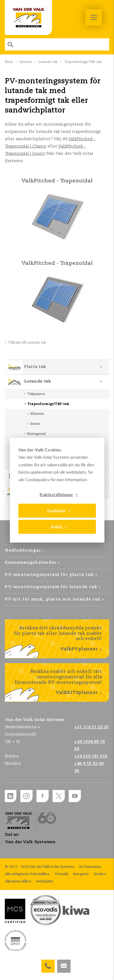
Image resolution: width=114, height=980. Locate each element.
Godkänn (56, 511)
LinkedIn (10, 796)
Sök (11, 44)
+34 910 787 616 (91, 756)
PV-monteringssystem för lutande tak (51, 587)
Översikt (62, 874)
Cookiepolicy (37, 479)
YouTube (75, 796)
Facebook (43, 796)
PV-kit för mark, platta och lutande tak (53, 599)
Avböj (56, 527)
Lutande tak (48, 62)
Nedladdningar (23, 551)
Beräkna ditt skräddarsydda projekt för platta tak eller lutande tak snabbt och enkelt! (57, 639)
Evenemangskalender (31, 563)
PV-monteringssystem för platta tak (49, 575)
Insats (35, 424)
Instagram (26, 796)
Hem (9, 62)
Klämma (37, 414)
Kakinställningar (56, 494)
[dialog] (57, 490)
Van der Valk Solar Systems (28, 17)
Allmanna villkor (18, 881)
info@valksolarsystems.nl (64, 963)
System (26, 62)
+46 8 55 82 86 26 (48, 963)
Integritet (81, 874)
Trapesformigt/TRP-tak (48, 404)
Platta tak (35, 367)
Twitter (59, 796)
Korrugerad (36, 434)
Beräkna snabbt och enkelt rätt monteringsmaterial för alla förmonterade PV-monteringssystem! (57, 682)
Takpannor (36, 394)
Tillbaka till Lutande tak (27, 343)
